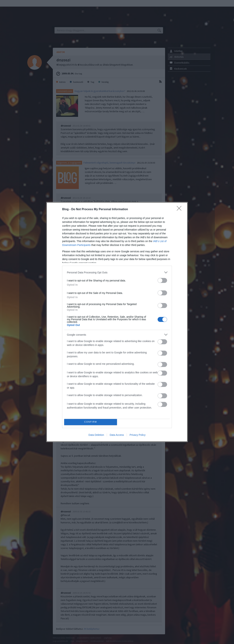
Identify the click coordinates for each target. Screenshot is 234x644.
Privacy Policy (138, 435)
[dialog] (117, 322)
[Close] (180, 209)
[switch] (162, 280)
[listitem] (117, 272)
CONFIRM (91, 422)
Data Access (117, 435)
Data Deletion (96, 435)
